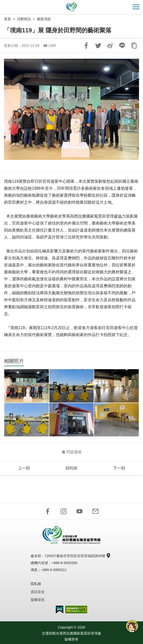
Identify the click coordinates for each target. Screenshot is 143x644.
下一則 (119, 468)
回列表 (71, 468)
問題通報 (72, 452)
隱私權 (36, 584)
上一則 (24, 468)
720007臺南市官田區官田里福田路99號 (77, 556)
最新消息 (44, 19)
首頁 (7, 19)
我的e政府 (60, 610)
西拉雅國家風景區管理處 (71, 7)
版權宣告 (38, 600)
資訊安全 (38, 592)
